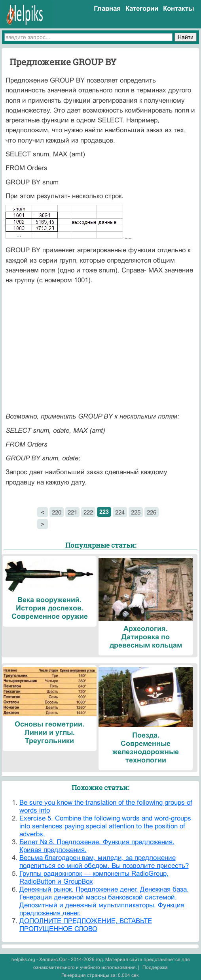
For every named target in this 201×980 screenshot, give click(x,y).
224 (120, 512)
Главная (107, 8)
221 (72, 512)
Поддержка (155, 967)
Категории (142, 8)
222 (88, 512)
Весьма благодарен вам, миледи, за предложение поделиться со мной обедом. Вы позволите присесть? (104, 862)
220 (57, 512)
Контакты (179, 8)
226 (152, 512)
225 (136, 512)
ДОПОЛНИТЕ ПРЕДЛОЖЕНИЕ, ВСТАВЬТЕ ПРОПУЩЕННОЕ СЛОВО (86, 925)
